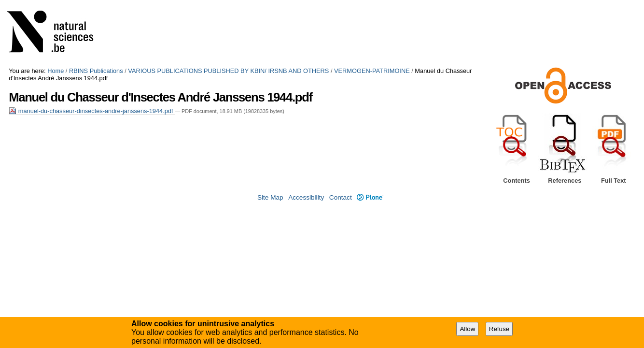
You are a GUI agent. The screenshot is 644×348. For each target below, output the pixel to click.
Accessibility (306, 197)
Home (56, 71)
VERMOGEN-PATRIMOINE (372, 71)
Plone (370, 197)
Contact (341, 197)
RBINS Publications (96, 71)
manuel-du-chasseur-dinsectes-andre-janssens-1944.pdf (92, 111)
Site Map (270, 197)
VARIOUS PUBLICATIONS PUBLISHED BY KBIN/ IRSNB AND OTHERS (228, 71)
